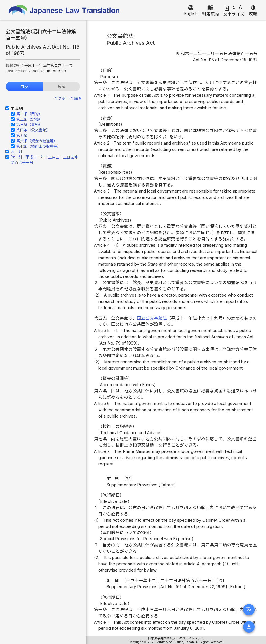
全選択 (60, 98)
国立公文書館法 (152, 318)
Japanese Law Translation (64, 10)
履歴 (61, 87)
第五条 (22, 135)
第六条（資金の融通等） (37, 141)
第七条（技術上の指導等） (39, 146)
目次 (24, 87)
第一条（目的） (29, 114)
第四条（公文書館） (33, 130)
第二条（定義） (29, 119)
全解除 (76, 98)
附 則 (16, 152)
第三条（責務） (29, 125)
